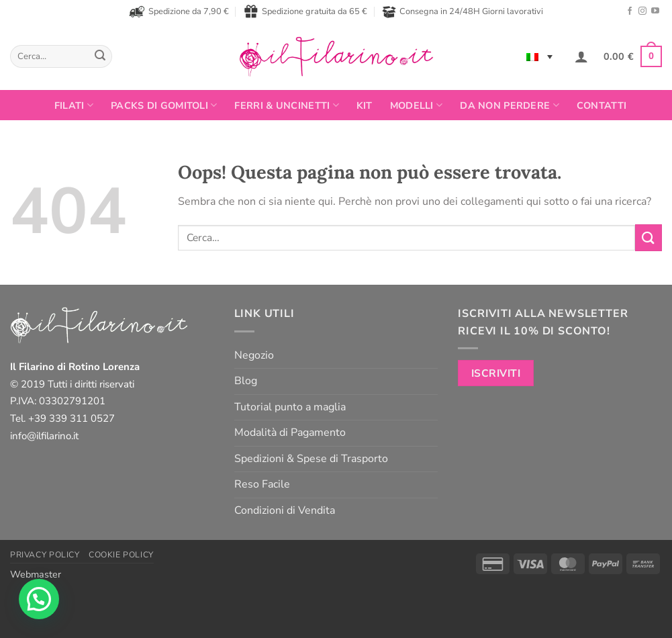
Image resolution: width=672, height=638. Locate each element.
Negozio (254, 355)
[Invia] (100, 56)
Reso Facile (262, 484)
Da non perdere (510, 105)
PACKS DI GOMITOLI (164, 105)
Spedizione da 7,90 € (179, 11)
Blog (246, 381)
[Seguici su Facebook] (630, 11)
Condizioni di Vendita (285, 510)
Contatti (602, 105)
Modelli (417, 105)
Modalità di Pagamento (290, 432)
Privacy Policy (45, 555)
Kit (365, 105)
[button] (581, 56)
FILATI (74, 105)
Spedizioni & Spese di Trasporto (311, 459)
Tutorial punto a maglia (290, 407)
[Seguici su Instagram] (642, 11)
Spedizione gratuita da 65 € (305, 11)
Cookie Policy (121, 555)
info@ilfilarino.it (44, 436)
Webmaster (36, 574)
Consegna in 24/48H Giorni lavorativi (463, 12)
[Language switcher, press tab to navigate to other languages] (539, 56)
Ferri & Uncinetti (286, 105)
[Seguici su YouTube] (655, 11)
